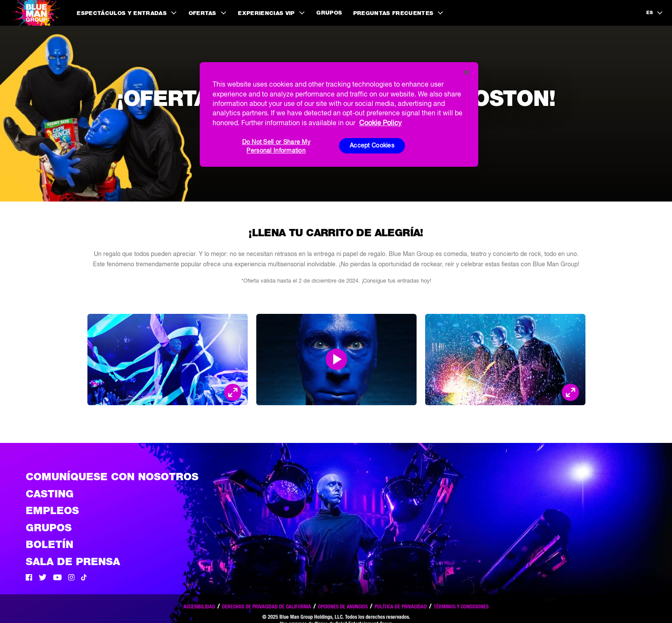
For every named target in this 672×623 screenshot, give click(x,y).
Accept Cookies (372, 145)
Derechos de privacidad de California (267, 606)
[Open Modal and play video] (336, 359)
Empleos (52, 510)
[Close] (466, 72)
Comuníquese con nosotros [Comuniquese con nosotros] (112, 477)
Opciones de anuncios (343, 606)
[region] (339, 114)
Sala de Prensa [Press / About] (73, 561)
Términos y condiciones (461, 606)
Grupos (329, 13)
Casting (50, 494)
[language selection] (655, 13)
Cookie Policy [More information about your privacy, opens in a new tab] (380, 123)
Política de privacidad (401, 606)
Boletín (49, 544)
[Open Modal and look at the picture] (233, 392)
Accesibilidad (199, 606)
